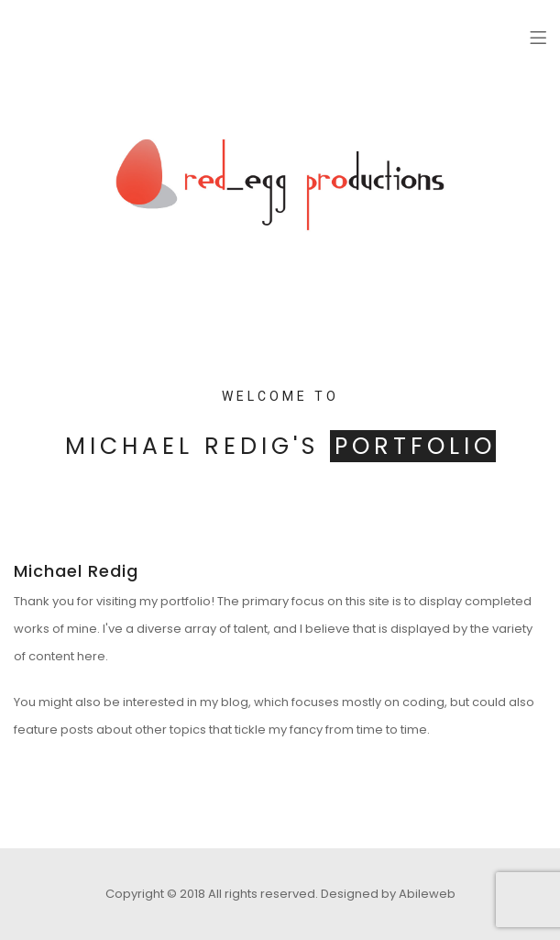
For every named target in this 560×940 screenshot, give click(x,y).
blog (235, 702)
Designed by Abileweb (388, 894)
